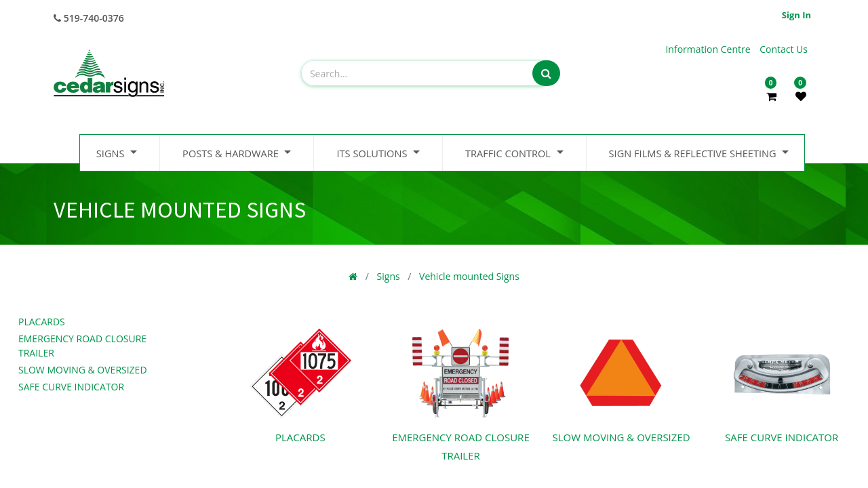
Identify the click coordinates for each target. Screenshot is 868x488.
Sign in (796, 15)
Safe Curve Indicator (71, 387)
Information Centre (709, 49)
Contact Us (784, 49)
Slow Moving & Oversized (83, 370)
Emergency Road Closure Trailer (82, 346)
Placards (42, 322)
